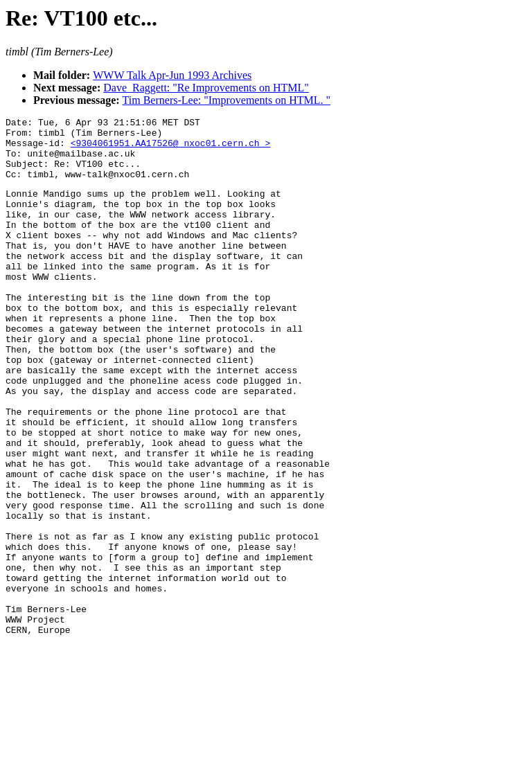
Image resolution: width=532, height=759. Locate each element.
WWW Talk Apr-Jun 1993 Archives (172, 75)
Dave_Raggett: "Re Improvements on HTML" (206, 88)
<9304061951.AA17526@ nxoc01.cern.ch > (171, 149)
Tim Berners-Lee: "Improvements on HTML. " (227, 100)
